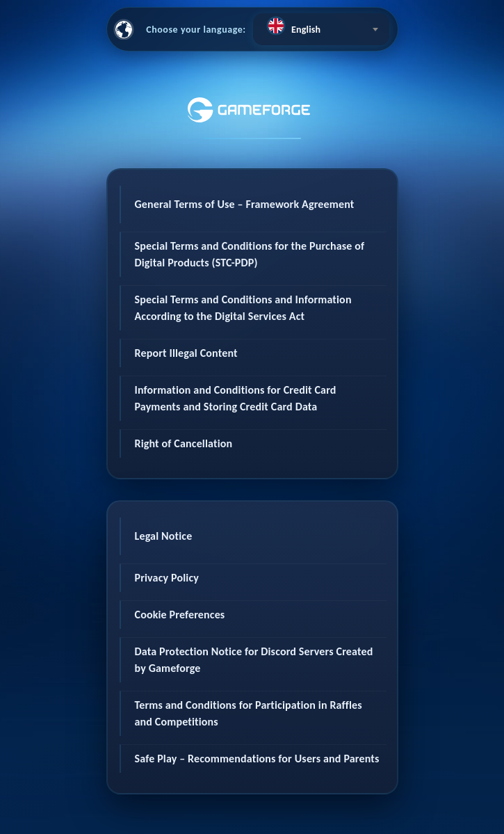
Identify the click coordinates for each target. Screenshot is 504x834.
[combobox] (321, 29)
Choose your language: (196, 30)
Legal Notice (164, 536)
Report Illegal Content (186, 353)
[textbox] (321, 26)
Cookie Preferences (180, 615)
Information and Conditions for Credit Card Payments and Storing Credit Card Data (236, 398)
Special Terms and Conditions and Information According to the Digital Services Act (243, 308)
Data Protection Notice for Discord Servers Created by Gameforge (254, 660)
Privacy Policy (167, 578)
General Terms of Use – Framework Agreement (245, 204)
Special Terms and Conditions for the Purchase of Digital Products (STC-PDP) (250, 254)
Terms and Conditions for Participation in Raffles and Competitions (249, 713)
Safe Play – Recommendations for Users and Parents (257, 759)
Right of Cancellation (184, 443)
